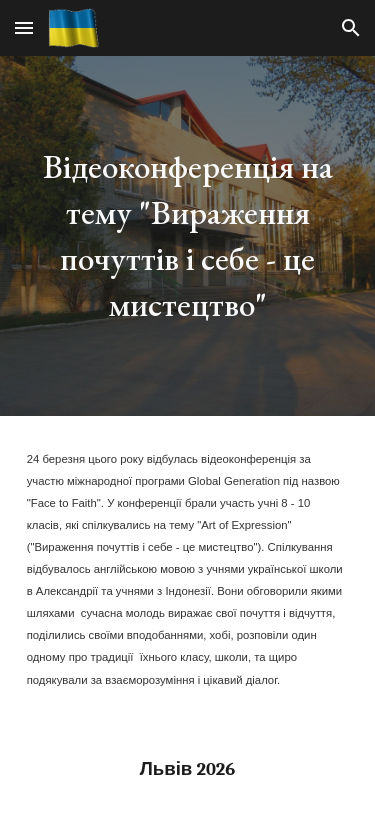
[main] (188, 236)
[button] (24, 27)
